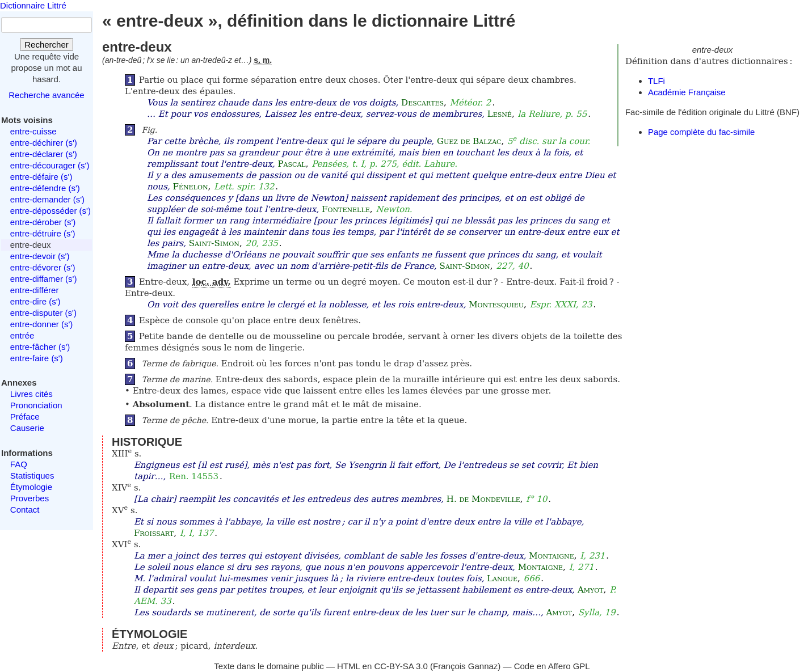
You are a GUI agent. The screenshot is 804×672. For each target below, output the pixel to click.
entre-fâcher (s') (40, 347)
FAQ (19, 464)
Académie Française (687, 92)
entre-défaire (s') (41, 177)
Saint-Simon (214, 243)
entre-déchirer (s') (44, 143)
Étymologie (31, 487)
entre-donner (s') (41, 324)
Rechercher (47, 45)
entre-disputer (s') (43, 313)
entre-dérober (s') (43, 222)
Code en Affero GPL (552, 666)
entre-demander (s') (47, 199)
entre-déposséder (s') (50, 211)
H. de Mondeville (483, 499)
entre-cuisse (33, 131)
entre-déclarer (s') (44, 154)
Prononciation (36, 405)
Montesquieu (496, 305)
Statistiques (32, 476)
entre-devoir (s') (40, 256)
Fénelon (191, 187)
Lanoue (502, 578)
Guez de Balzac (469, 141)
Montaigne (551, 556)
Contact (25, 510)
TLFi (656, 81)
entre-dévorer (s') (43, 267)
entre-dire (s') (35, 301)
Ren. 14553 (194, 476)
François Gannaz (465, 666)
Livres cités (31, 394)
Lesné (500, 114)
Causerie (27, 428)
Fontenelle (346, 209)
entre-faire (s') (37, 358)
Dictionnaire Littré (33, 5)
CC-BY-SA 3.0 (401, 666)
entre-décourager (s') (50, 165)
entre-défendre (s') (45, 188)
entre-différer (35, 290)
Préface (25, 417)
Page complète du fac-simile (701, 132)
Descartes (422, 103)
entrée (22, 335)
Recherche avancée (46, 95)
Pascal (291, 164)
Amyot (591, 590)
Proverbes (30, 498)
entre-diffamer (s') (44, 279)
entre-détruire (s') (43, 233)
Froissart (154, 533)
